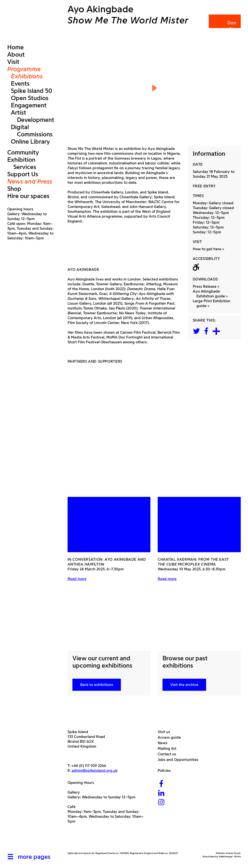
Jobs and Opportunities (180, 760)
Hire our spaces (28, 196)
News (164, 743)
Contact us (169, 754)
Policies (166, 770)
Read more (77, 579)
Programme (24, 69)
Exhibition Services (22, 163)
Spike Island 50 (31, 91)
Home (15, 47)
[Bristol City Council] (116, 840)
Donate (224, 26)
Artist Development (33, 116)
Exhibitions (27, 76)
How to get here (207, 249)
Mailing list (169, 748)
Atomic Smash (233, 853)
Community (23, 152)
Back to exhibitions (97, 685)
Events (20, 83)
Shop (14, 189)
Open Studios (30, 98)
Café (72, 807)
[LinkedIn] (161, 793)
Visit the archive (184, 685)
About (16, 54)
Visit (13, 62)
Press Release (206, 286)
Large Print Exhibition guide (213, 303)
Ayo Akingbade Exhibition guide (211, 294)
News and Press (30, 181)
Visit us (166, 732)
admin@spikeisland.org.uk (95, 770)
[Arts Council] (80, 840)
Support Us (23, 174)
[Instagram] (161, 803)
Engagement (29, 105)
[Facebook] (161, 784)
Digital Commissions (32, 131)
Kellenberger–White (230, 857)
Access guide (171, 737)
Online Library (30, 141)
